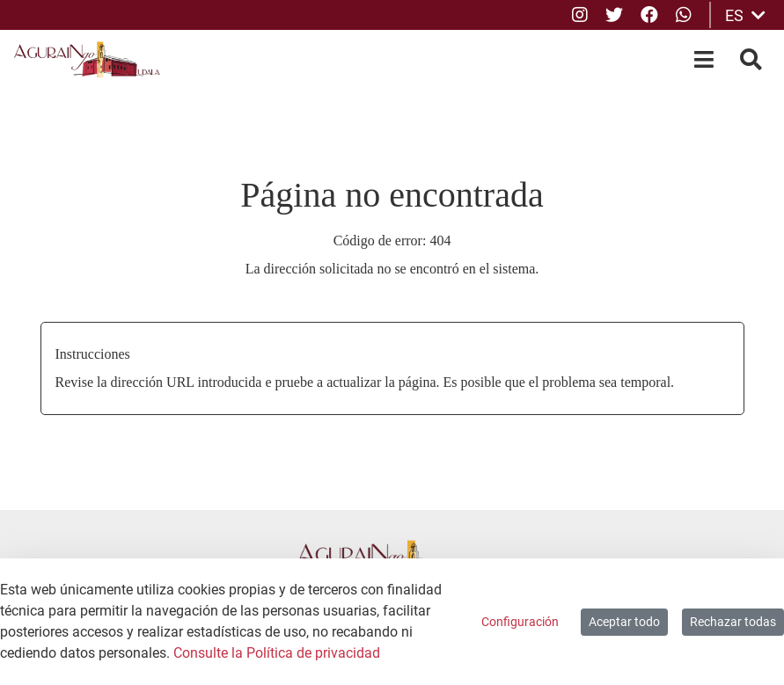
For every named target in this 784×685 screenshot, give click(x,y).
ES (745, 15)
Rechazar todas (733, 622)
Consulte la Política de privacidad (277, 653)
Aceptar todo (624, 622)
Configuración (520, 622)
